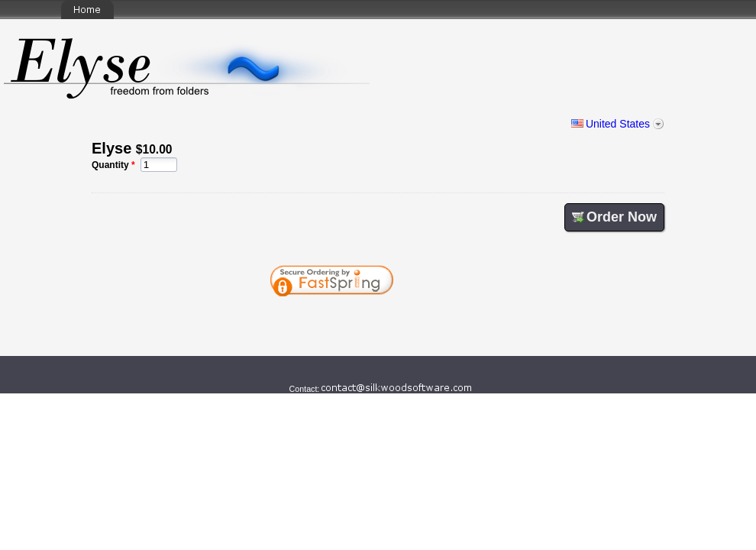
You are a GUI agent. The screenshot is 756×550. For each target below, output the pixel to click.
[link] (445, 322)
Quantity (110, 165)
